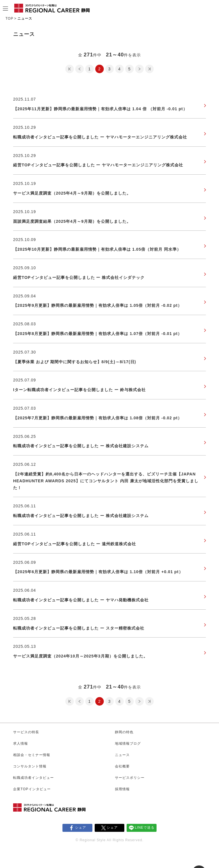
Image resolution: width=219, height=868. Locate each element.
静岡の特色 (124, 732)
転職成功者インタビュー (34, 778)
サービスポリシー (130, 778)
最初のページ (70, 69)
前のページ (80, 69)
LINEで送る (145, 828)
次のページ (139, 69)
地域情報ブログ (128, 744)
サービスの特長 (26, 732)
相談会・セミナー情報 (32, 755)
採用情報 (122, 789)
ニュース (122, 755)
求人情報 (21, 744)
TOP (9, 19)
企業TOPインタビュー (32, 789)
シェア (81, 828)
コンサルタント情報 (30, 766)
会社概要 (122, 766)
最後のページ (149, 69)
